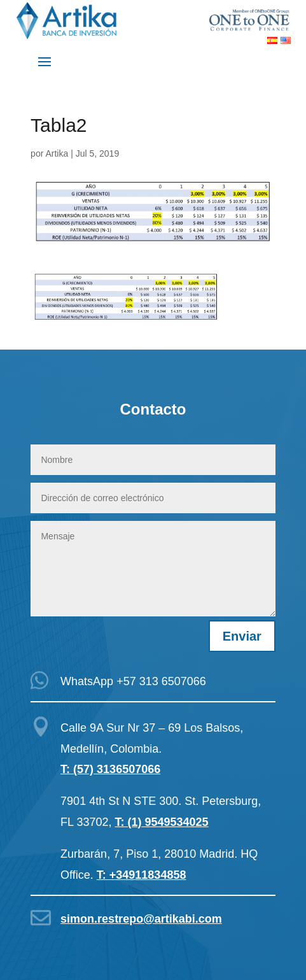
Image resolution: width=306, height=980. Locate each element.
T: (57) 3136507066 (110, 769)
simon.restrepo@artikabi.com (141, 919)
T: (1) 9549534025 (162, 822)
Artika (57, 153)
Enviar (242, 636)
